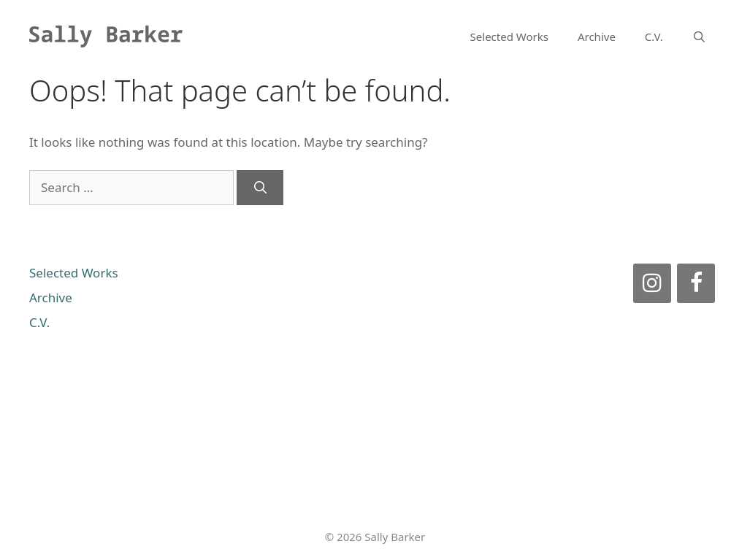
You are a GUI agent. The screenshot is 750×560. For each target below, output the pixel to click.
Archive (597, 37)
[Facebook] (696, 283)
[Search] (260, 188)
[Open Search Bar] (699, 37)
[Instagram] (652, 283)
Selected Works (509, 37)
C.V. (654, 37)
